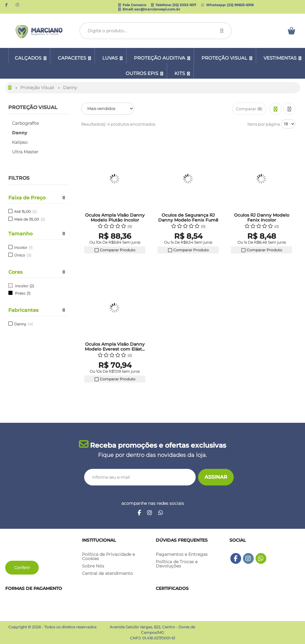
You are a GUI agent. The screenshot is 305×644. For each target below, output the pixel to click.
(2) (32, 286)
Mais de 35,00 (30, 219)
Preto (20, 293)
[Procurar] (223, 31)
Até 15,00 (25, 212)
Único (23, 255)
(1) (29, 293)
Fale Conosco (132, 5)
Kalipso (20, 142)
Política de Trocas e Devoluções (177, 564)
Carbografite (25, 123)
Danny (23, 324)
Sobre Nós (93, 566)
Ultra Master (25, 152)
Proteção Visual (33, 107)
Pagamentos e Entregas (182, 554)
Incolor (23, 247)
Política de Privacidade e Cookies (108, 556)
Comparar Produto (115, 250)
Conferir (22, 567)
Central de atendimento (108, 573)
